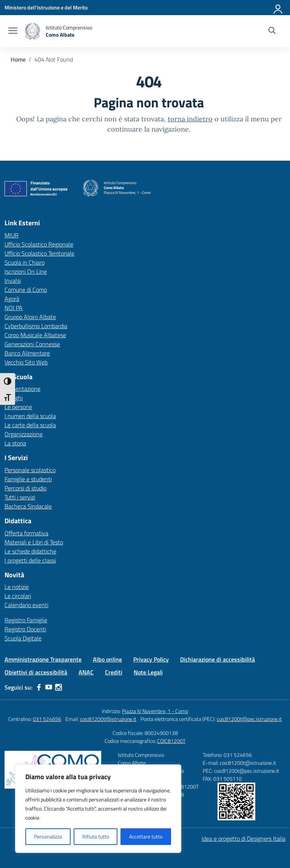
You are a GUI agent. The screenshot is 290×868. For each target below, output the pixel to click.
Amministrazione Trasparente (43, 659)
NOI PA (14, 308)
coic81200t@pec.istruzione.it (249, 719)
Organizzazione (24, 434)
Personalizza (48, 836)
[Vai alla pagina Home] (18, 59)
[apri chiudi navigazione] (13, 31)
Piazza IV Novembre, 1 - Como (155, 711)
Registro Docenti (25, 629)
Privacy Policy (151, 659)
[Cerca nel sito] (272, 31)
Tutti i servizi (20, 497)
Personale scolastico (30, 470)
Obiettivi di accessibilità (36, 672)
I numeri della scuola (30, 416)
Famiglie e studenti (28, 479)
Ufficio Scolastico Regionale (39, 244)
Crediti (114, 672)
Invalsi (13, 281)
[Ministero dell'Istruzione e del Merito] (46, 7)
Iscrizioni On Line (26, 271)
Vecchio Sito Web (26, 362)
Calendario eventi (26, 605)
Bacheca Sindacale (28, 506)
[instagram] (59, 687)
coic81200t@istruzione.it (108, 719)
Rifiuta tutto (96, 836)
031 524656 (47, 719)
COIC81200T (171, 741)
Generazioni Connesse (32, 344)
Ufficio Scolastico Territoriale (39, 253)
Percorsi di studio (25, 488)
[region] (98, 809)
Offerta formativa (26, 533)
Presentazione (22, 389)
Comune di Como (26, 290)
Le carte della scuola (30, 425)
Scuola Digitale (23, 638)
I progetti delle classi (30, 560)
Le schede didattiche (30, 551)
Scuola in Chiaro (25, 262)
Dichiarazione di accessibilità (217, 659)
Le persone (18, 407)
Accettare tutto (146, 836)
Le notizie (17, 587)
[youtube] (49, 687)
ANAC (86, 672)
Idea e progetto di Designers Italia (244, 839)
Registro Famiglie (26, 620)
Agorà (12, 299)
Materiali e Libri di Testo (34, 542)
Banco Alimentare (27, 353)
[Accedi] (278, 8)
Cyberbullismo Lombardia (36, 326)
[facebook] (39, 687)
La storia (15, 443)
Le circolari (18, 596)
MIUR (12, 235)
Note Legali (148, 672)
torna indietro (190, 119)
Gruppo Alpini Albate (30, 317)
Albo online (107, 659)
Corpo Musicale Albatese (35, 335)
